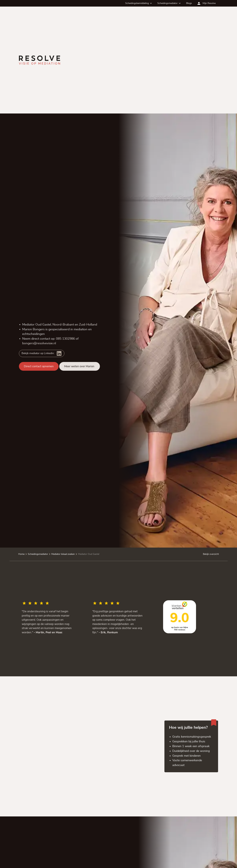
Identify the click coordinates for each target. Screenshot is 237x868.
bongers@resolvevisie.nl (39, 343)
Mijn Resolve (209, 3)
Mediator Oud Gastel (89, 554)
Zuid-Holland (88, 325)
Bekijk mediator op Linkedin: (38, 353)
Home (21, 554)
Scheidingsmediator (167, 3)
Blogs (189, 3)
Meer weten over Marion (80, 366)
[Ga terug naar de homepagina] (39, 60)
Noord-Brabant (63, 325)
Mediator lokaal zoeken (63, 554)
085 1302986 (65, 339)
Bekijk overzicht (211, 554)
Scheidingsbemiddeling (137, 3)
